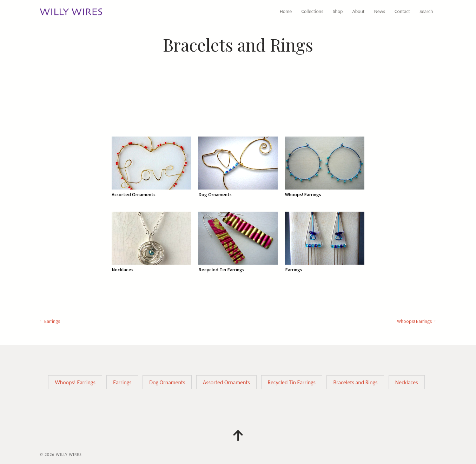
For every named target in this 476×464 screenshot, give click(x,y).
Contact (402, 11)
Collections (312, 11)
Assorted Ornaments (226, 382)
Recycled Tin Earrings (292, 382)
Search (426, 11)
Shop (338, 11)
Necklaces (407, 382)
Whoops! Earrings (414, 321)
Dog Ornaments (167, 382)
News (380, 11)
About (359, 11)
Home (286, 11)
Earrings (52, 321)
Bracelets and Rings (355, 382)
